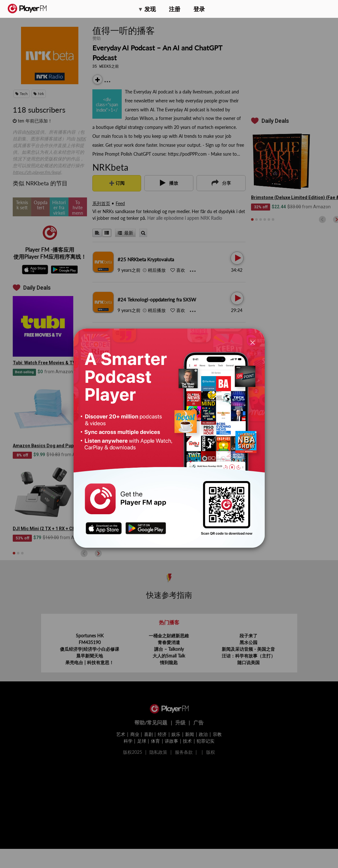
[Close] (253, 342)
